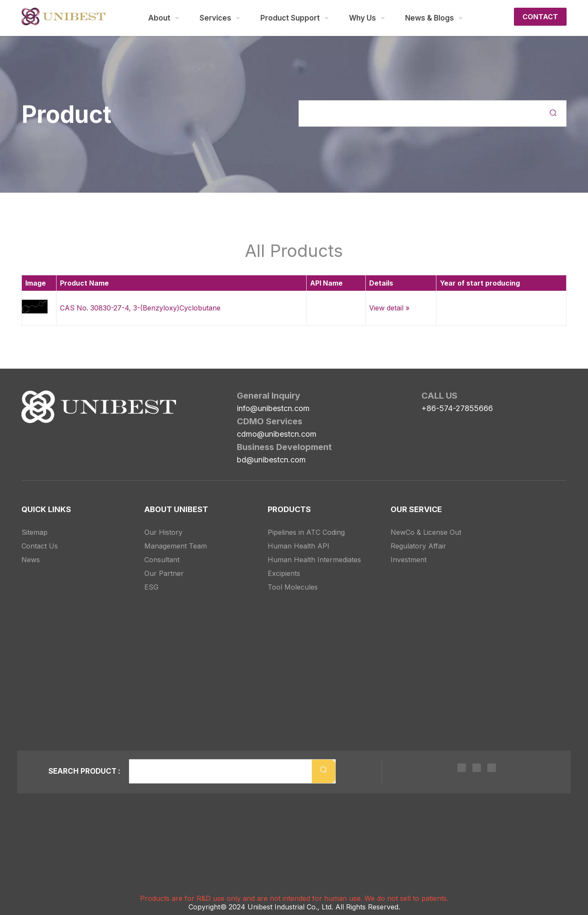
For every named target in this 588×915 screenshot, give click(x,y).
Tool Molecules (293, 578)
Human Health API (298, 536)
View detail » (389, 308)
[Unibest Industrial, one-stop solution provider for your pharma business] (28, 397)
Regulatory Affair (418, 536)
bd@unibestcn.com (271, 460)
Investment (409, 550)
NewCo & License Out (426, 523)
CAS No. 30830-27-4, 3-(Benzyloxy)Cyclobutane (140, 308)
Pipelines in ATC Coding (306, 523)
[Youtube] (490, 769)
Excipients (284, 564)
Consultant (162, 550)
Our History (163, 523)
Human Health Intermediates (314, 550)
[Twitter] (477, 769)
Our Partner (164, 564)
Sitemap (34, 523)
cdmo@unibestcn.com (277, 434)
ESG (151, 578)
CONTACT (540, 17)
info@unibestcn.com (273, 408)
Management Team (176, 536)
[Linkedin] (464, 769)
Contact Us (40, 536)
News (31, 550)
